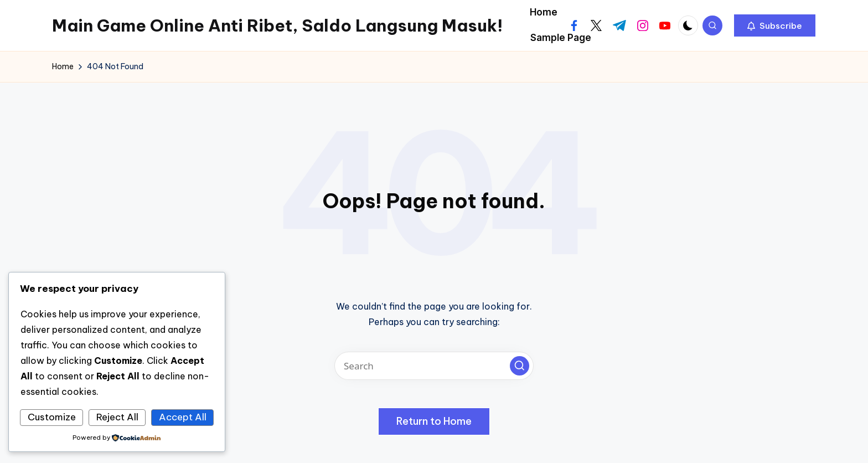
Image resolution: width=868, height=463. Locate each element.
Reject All (117, 417)
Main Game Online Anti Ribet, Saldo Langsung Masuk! (277, 25)
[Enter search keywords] (434, 366)
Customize (52, 417)
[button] (775, 25)
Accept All (183, 417)
